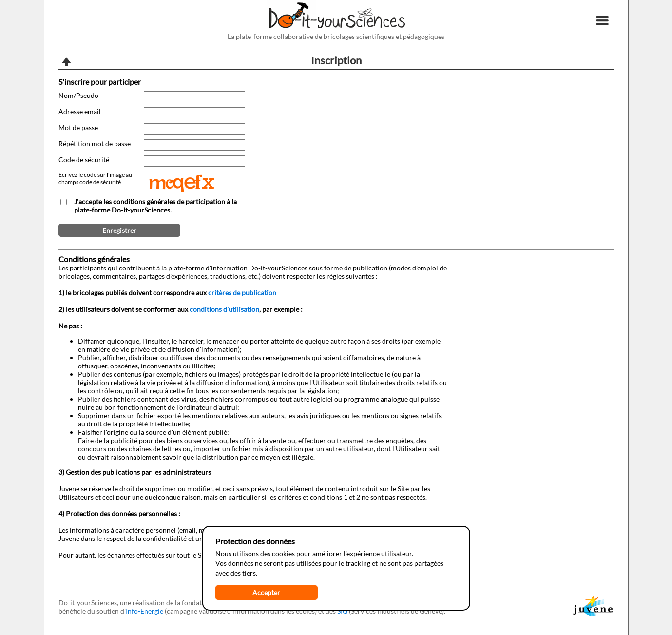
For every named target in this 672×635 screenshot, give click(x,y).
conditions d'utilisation (224, 309)
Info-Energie (144, 611)
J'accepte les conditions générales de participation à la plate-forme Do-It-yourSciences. (155, 206)
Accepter (266, 592)
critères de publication (242, 293)
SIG (342, 611)
